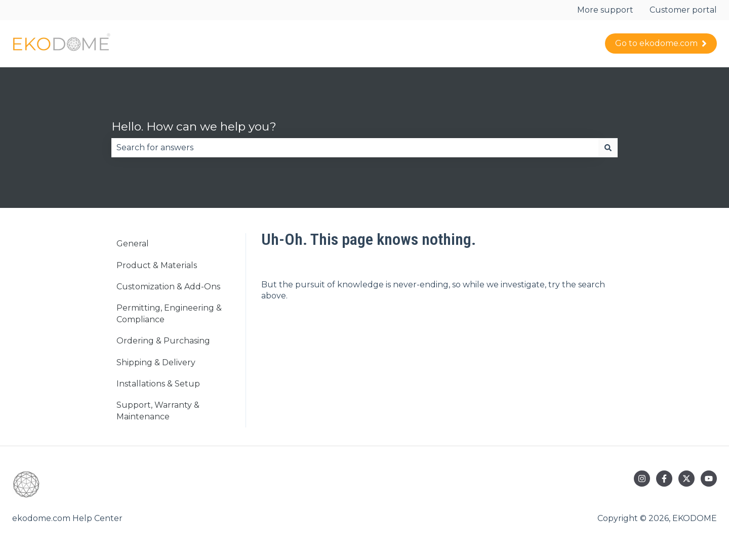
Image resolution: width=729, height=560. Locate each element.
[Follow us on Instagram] (642, 479)
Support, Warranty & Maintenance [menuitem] (158, 411)
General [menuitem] (133, 244)
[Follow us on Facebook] (664, 479)
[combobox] (355, 148)
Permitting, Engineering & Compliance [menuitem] (169, 313)
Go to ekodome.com (661, 44)
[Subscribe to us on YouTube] (709, 479)
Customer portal (683, 10)
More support (605, 10)
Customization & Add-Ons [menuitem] (168, 287)
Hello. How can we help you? (194, 126)
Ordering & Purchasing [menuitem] (163, 341)
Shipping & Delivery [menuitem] (156, 362)
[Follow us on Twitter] (686, 479)
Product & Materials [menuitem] (157, 265)
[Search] (608, 148)
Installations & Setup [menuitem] (158, 384)
